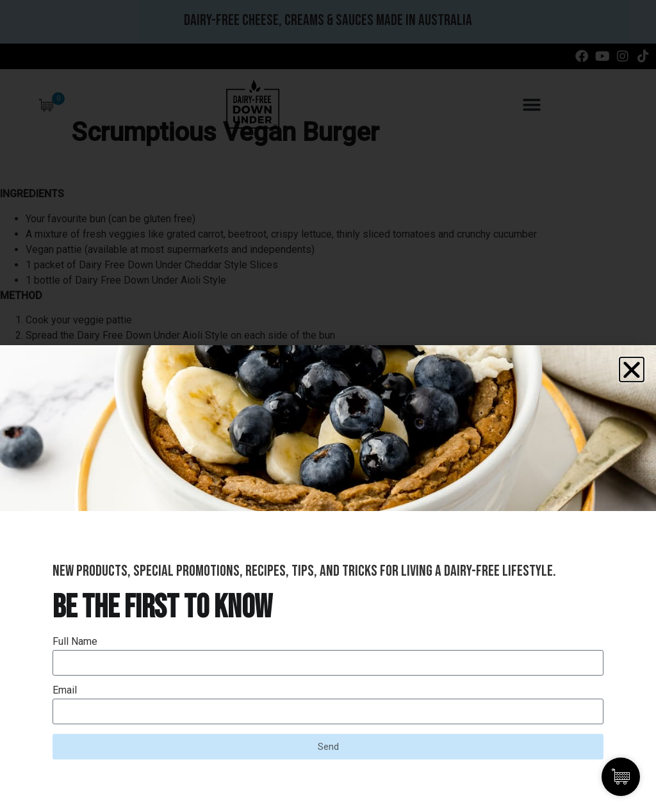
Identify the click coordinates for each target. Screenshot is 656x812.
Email (65, 691)
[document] (328, 406)
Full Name (75, 642)
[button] (632, 369)
